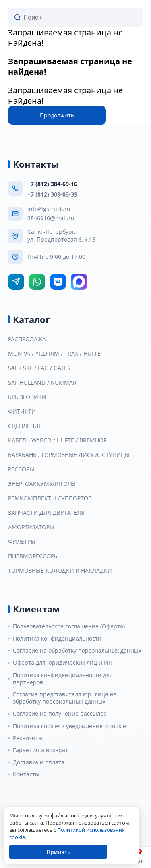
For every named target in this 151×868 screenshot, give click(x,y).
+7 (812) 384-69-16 (52, 184)
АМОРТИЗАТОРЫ (31, 527)
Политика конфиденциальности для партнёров (63, 679)
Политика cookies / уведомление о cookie (69, 726)
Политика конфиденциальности (57, 639)
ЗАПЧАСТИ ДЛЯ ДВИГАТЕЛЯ (46, 513)
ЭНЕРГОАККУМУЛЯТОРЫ (42, 484)
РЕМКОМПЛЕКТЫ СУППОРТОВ (50, 498)
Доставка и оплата (39, 762)
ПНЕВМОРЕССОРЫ (33, 556)
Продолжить (57, 115)
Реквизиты (28, 738)
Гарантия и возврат (40, 750)
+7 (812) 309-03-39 (52, 194)
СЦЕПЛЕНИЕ (25, 426)
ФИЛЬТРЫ (22, 542)
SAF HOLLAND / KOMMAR (42, 383)
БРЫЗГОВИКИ (27, 397)
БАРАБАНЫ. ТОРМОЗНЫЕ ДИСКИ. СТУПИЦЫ (69, 455)
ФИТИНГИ (22, 411)
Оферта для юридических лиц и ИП (63, 663)
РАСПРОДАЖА (27, 339)
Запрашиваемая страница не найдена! (65, 38)
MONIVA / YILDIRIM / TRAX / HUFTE (54, 354)
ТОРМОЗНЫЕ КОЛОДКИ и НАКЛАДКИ (60, 571)
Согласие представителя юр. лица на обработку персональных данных (65, 698)
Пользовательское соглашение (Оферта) (69, 626)
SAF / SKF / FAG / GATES (39, 368)
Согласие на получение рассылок (60, 714)
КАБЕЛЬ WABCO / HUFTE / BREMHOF (57, 440)
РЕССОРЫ (21, 469)
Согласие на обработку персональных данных (77, 651)
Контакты (26, 774)
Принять (58, 852)
